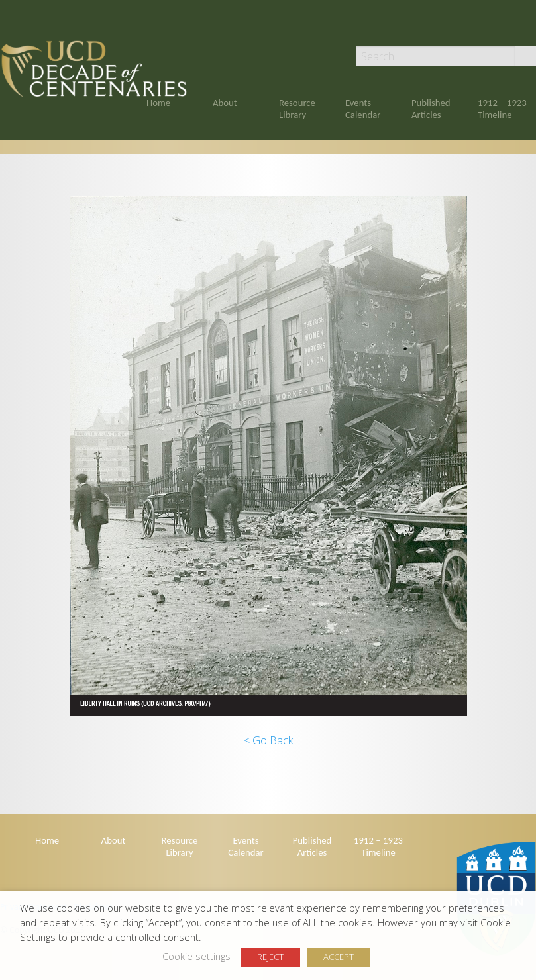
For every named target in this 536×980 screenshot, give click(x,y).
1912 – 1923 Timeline (502, 109)
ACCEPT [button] (339, 957)
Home (158, 103)
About (225, 103)
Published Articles (431, 109)
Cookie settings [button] (196, 956)
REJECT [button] (270, 957)
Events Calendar (363, 109)
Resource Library (297, 109)
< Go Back (268, 740)
